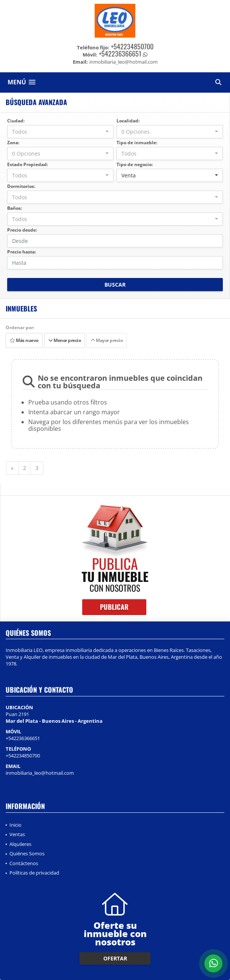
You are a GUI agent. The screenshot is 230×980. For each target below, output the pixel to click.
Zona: (13, 143)
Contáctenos (24, 863)
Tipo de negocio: (135, 164)
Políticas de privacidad (34, 873)
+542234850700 (132, 46)
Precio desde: (22, 230)
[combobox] (60, 132)
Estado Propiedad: (28, 164)
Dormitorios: (21, 186)
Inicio (15, 825)
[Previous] (12, 468)
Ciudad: (16, 121)
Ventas (17, 834)
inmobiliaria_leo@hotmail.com (40, 773)
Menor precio (64, 340)
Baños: (15, 208)
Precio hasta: (21, 252)
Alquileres (20, 844)
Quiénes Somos (27, 853)
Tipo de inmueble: (137, 143)
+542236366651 (120, 53)
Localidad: (128, 121)
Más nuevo (24, 340)
